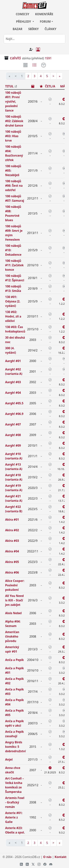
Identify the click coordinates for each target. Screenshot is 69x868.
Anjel (9, 759)
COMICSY (23, 14)
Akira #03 (12, 541)
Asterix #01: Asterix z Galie (14, 817)
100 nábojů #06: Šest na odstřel (14, 186)
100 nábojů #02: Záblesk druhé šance (14, 121)
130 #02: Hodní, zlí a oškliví (13, 316)
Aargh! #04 (13, 393)
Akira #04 (12, 551)
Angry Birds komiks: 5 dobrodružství (15, 747)
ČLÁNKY (50, 29)
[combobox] (34, 39)
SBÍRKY (33, 29)
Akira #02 (12, 530)
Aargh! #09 (13, 446)
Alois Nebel (13, 613)
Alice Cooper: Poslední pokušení (15, 585)
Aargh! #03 (13, 382)
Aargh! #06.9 (14, 414)
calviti (15, 58)
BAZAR (18, 29)
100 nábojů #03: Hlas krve (13, 136)
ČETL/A (50, 86)
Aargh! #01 (13, 361)
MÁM (64, 86)
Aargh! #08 (13, 435)
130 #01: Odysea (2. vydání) (13, 301)
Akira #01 (12, 520)
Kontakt (61, 857)
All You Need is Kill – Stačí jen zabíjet (14, 600)
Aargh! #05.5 (14, 403)
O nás (47, 857)
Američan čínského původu (12, 636)
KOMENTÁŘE (44, 14)
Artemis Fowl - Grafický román (15, 802)
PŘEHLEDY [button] (24, 22)
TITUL (9, 86)
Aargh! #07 (13, 424)
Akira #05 (12, 562)
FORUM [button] (45, 22)
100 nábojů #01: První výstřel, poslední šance (13, 101)
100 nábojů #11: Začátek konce (14, 265)
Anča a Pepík (15, 660)
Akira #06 (12, 572)
